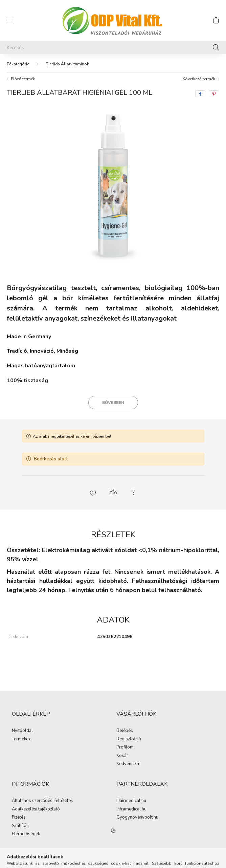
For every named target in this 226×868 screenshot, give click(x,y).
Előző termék (23, 79)
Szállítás (20, 826)
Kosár (122, 756)
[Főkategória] (18, 64)
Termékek (21, 739)
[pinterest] (214, 94)
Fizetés (19, 818)
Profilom (125, 747)
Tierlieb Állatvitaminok (67, 64)
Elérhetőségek (26, 834)
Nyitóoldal (22, 731)
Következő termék (199, 79)
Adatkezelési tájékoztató (36, 809)
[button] (93, 493)
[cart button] (216, 20)
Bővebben (113, 403)
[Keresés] (113, 47)
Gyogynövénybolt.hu (137, 818)
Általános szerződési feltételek (42, 801)
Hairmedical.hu (131, 801)
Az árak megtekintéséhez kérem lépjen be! (72, 436)
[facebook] (200, 94)
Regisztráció (129, 739)
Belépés (125, 731)
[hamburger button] (10, 20)
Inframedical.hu (131, 809)
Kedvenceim (128, 764)
